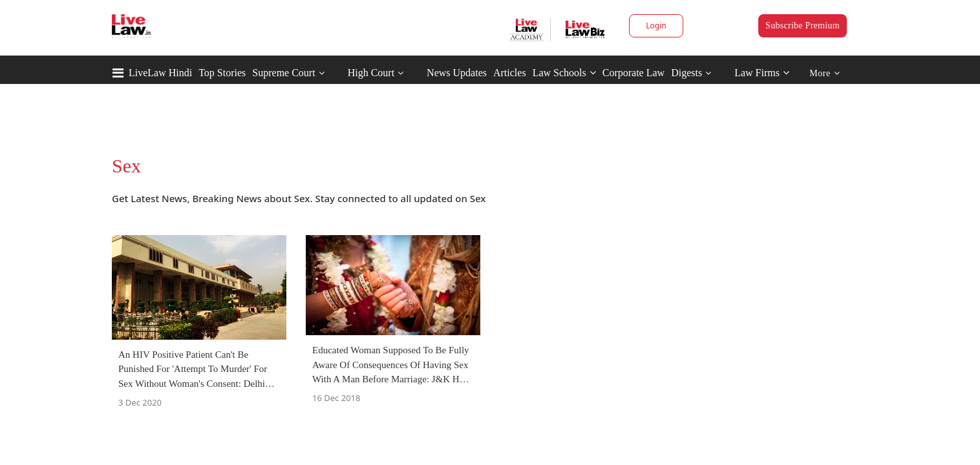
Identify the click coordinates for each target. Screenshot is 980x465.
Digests (687, 73)
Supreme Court (283, 73)
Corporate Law (634, 73)
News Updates (457, 73)
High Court (371, 73)
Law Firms (762, 73)
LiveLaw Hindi (160, 73)
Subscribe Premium (803, 26)
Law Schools (564, 73)
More (825, 73)
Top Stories (222, 73)
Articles (510, 73)
